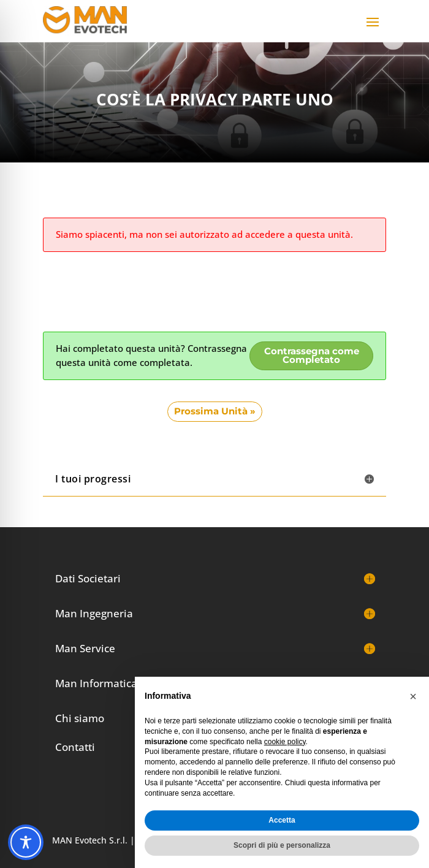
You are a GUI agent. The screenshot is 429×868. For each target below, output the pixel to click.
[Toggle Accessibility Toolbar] (26, 842)
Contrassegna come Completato (312, 356)
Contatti (75, 747)
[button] (413, 696)
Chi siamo (80, 718)
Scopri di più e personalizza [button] (282, 845)
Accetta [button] (282, 820)
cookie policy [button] (285, 742)
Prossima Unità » (215, 411)
